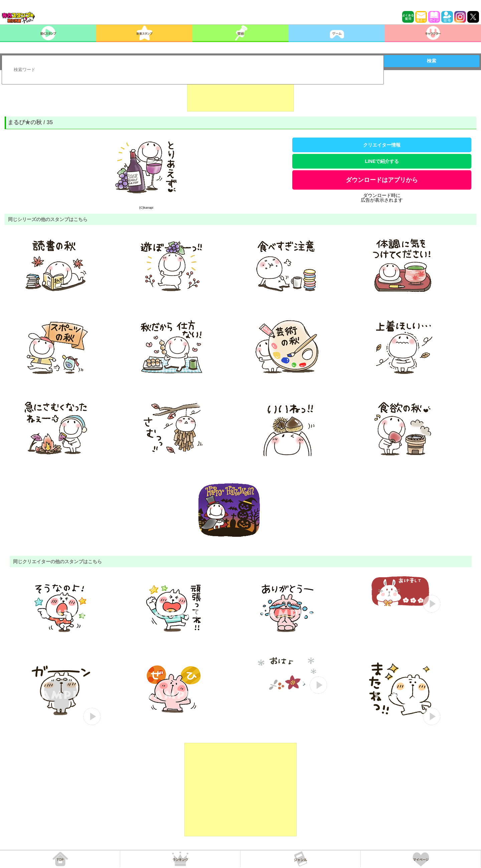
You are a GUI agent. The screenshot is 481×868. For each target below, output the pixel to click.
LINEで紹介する (382, 161)
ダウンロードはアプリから (382, 180)
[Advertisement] (240, 95)
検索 (432, 61)
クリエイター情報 (382, 145)
